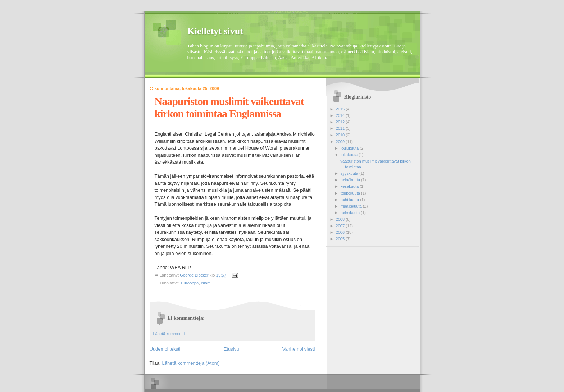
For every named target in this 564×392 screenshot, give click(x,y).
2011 (341, 128)
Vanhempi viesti (299, 349)
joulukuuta (350, 148)
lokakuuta (350, 155)
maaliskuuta (352, 206)
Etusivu (231, 349)
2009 (341, 142)
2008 (341, 219)
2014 (341, 115)
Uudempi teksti (165, 349)
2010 (341, 135)
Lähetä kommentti (169, 334)
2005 (341, 239)
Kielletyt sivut (215, 31)
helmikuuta (351, 213)
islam (206, 283)
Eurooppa (190, 283)
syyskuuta (350, 173)
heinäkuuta (351, 180)
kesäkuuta (350, 186)
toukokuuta (351, 193)
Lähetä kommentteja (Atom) (191, 363)
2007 (341, 226)
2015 (341, 109)
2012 (341, 122)
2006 (341, 232)
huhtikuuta (350, 200)
